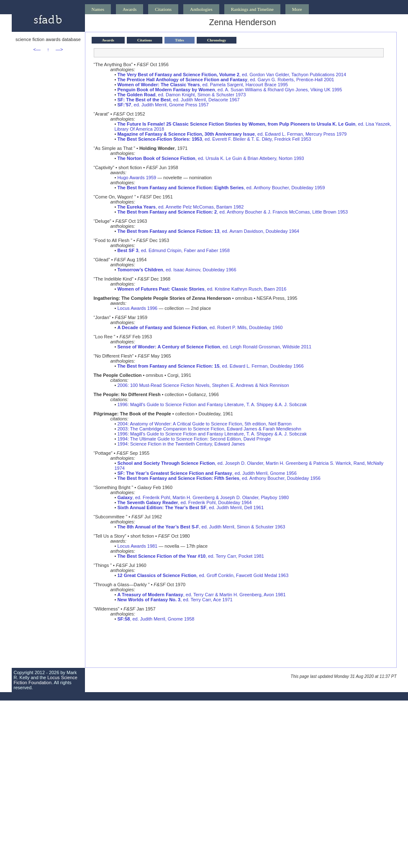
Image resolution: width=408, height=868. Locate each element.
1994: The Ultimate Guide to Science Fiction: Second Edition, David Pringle (194, 439)
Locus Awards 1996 (137, 308)
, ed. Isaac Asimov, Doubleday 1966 (177, 270)
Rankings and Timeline (252, 9)
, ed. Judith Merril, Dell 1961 (190, 507)
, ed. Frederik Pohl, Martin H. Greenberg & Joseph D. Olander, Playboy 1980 (203, 497)
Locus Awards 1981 (137, 546)
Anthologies (201, 9)
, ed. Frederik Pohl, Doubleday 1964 (184, 502)
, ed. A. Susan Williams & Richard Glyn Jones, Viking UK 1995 (230, 90)
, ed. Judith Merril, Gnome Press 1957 (163, 105)
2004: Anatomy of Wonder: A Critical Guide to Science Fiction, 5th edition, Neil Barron (204, 424)
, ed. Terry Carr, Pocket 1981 (191, 556)
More (297, 9)
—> (59, 49)
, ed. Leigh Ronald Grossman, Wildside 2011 (214, 347)
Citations (163, 9)
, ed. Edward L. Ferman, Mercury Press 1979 (232, 134)
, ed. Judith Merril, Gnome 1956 (207, 473)
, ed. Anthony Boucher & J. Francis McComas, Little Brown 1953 (232, 212)
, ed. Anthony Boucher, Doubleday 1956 (219, 478)
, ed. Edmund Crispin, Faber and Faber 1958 (173, 250)
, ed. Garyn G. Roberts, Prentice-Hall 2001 (226, 80)
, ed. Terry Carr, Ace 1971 (175, 600)
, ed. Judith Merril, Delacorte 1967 (178, 100)
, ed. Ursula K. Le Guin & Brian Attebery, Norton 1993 (210, 158)
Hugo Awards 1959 (137, 178)
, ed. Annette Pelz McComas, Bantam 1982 (180, 207)
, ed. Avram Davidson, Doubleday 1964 (208, 231)
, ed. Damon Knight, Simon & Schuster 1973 (181, 95)
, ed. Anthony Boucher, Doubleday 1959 (221, 188)
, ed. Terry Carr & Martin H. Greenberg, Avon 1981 (201, 595)
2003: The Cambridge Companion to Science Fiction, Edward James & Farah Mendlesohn (209, 429)
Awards (130, 9)
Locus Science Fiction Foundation (46, 680)
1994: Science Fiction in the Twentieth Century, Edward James (181, 444)
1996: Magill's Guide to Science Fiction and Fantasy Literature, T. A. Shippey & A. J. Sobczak (212, 404)
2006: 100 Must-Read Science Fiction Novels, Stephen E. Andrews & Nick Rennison (203, 385)
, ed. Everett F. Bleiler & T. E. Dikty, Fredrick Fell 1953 (214, 139)
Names (98, 9)
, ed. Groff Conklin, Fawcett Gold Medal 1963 (203, 575)
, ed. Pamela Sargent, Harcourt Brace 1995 (203, 85)
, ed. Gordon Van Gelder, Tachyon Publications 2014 (232, 75)
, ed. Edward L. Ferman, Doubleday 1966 (210, 366)
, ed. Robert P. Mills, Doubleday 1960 (200, 327)
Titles (179, 40)
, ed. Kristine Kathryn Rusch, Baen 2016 (202, 289)
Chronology (217, 40)
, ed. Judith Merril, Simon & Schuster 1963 (201, 527)
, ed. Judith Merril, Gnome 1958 (156, 619)
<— (37, 49)
